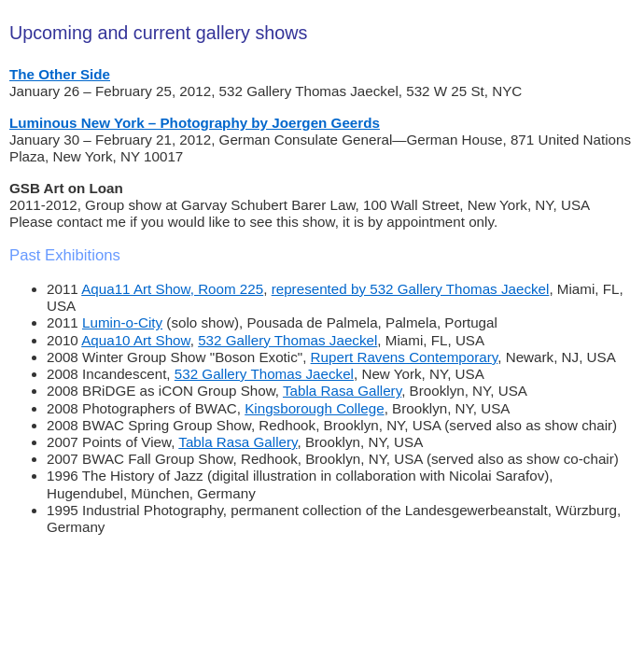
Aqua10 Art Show (136, 340)
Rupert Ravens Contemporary (405, 357)
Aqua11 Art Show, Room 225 (172, 289)
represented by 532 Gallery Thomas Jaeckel (411, 289)
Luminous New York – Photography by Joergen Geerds (195, 123)
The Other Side (60, 74)
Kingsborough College (314, 408)
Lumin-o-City (122, 322)
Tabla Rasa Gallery (342, 391)
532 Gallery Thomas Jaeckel (287, 340)
